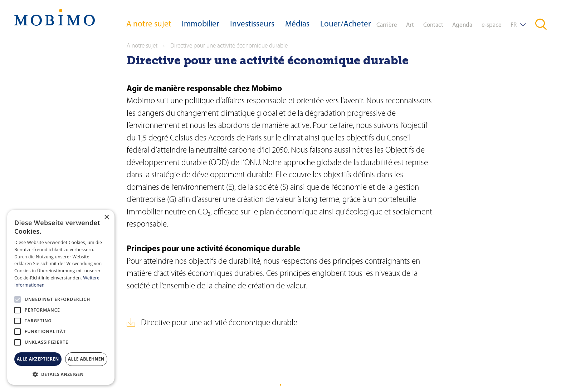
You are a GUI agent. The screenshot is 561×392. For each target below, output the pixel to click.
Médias (297, 24)
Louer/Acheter (346, 24)
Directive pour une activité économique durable (219, 323)
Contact (433, 25)
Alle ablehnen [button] (86, 359)
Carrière (387, 25)
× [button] (106, 217)
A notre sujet (149, 24)
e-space (492, 25)
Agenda (462, 25)
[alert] (61, 297)
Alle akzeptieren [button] (38, 359)
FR (514, 25)
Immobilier (201, 24)
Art (410, 25)
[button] (61, 374)
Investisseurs (252, 24)
